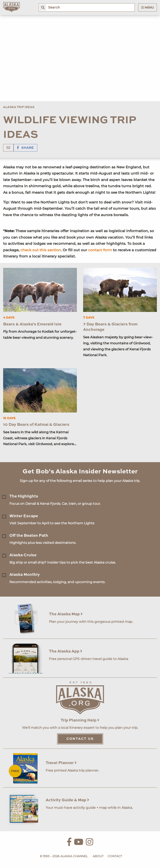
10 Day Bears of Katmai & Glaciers (36, 425)
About (98, 856)
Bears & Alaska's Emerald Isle (32, 324)
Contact (115, 856)
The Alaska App (66, 651)
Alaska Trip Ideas (19, 107)
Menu (147, 7)
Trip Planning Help (80, 720)
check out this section (41, 250)
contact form (100, 250)
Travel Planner (61, 763)
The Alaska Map (66, 614)
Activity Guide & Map (67, 800)
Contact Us (80, 739)
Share (25, 148)
